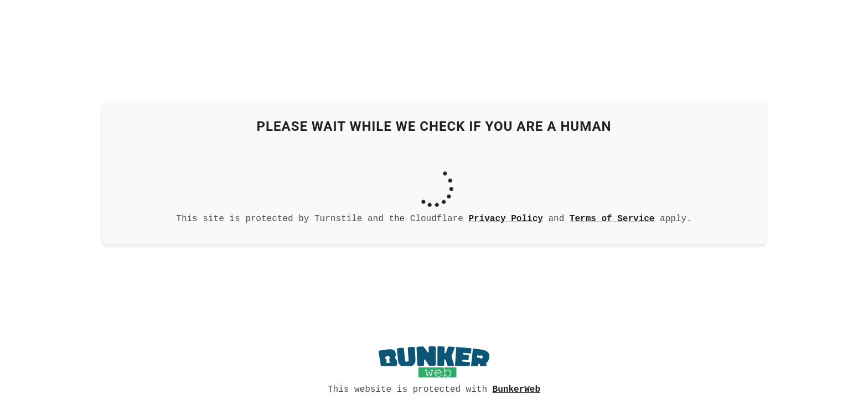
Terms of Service (612, 218)
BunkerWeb (516, 388)
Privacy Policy (505, 218)
